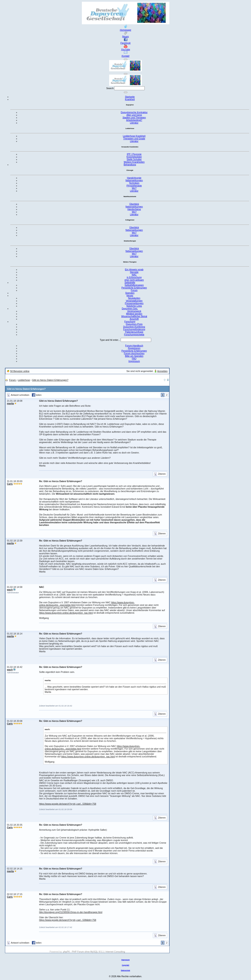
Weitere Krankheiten (134, 162)
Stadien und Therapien (134, 117)
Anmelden (162, 371)
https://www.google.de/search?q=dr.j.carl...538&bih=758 (68, 804)
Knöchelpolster (134, 157)
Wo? (134, 188)
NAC (134, 275)
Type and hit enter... (110, 340)
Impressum (134, 361)
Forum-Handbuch (134, 346)
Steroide (134, 272)
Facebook (126, 43)
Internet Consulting (115, 952)
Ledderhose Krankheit (134, 136)
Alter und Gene (134, 115)
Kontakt (125, 56)
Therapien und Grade (134, 139)
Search (110, 88)
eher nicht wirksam (134, 280)
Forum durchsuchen (134, 353)
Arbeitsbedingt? (134, 120)
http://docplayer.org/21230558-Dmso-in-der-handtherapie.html (71, 912)
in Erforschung (134, 277)
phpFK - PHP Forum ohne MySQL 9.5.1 (83, 952)
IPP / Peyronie (134, 154)
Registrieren (134, 348)
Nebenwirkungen (134, 180)
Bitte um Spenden (134, 356)
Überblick (134, 204)
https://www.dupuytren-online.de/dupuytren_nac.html (66, 613)
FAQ (134, 359)
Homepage (125, 30)
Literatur (134, 123)
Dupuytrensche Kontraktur (134, 112)
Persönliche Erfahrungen (134, 351)
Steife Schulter (134, 159)
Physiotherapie (134, 186)
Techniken (134, 183)
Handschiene (134, 209)
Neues (126, 36)
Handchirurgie (134, 178)
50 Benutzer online (20, 371)
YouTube (126, 49)
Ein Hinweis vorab (134, 269)
